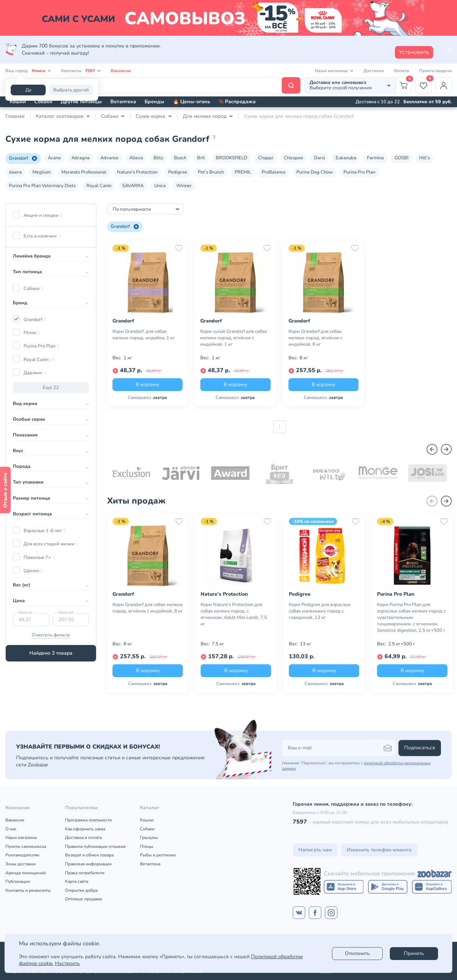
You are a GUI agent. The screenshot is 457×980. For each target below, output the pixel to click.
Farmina (375, 158)
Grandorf (23, 158)
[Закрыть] (450, 50)
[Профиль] (443, 85)
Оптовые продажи (84, 899)
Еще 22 (51, 387)
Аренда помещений (26, 873)
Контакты (81, 71)
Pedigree (178, 172)
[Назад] (432, 449)
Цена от (26, 612)
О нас (11, 829)
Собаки (43, 102)
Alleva (136, 158)
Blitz (158, 158)
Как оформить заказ (85, 829)
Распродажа (237, 102)
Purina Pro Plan (359, 172)
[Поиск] (183, 85)
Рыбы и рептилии (158, 855)
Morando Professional (84, 172)
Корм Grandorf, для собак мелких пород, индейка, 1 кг (144, 335)
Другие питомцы (81, 102)
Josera (15, 172)
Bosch (180, 158)
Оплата (401, 71)
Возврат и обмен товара (89, 855)
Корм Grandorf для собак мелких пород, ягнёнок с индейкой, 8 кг (315, 338)
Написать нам (315, 850)
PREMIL (243, 172)
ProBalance (274, 172)
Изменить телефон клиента (379, 850)
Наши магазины (21, 837)
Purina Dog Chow (315, 172)
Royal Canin (99, 186)
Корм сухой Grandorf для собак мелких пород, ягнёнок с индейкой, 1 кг (234, 338)
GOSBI (401, 158)
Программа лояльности (88, 820)
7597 (300, 822)
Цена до (66, 612)
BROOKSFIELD (232, 158)
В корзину (147, 384)
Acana (54, 158)
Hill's (425, 158)
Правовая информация (88, 864)
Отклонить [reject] (357, 953)
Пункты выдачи (435, 71)
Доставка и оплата (83, 837)
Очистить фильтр (51, 635)
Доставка (374, 71)
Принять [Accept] (414, 953)
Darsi (319, 158)
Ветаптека (123, 102)
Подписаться (420, 748)
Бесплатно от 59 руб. (428, 102)
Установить (414, 52)
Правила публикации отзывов (95, 846)
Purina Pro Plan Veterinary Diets (42, 186)
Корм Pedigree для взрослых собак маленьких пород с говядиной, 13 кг (320, 611)
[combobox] (145, 209)
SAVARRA (133, 186)
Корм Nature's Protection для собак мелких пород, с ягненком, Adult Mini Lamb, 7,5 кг (234, 614)
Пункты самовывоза (26, 846)
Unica (160, 186)
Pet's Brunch (211, 172)
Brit (201, 158)
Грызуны (149, 837)
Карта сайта (77, 881)
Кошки (18, 102)
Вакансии (121, 71)
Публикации (18, 881)
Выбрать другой (71, 90)
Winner (184, 186)
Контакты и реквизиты (28, 890)
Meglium (42, 172)
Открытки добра (81, 890)
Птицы (147, 846)
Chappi (266, 158)
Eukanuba (346, 158)
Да (28, 90)
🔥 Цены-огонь (192, 102)
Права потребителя (85, 873)
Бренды (154, 102)
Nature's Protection (137, 172)
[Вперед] (446, 449)
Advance (109, 158)
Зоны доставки (21, 864)
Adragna (81, 158)
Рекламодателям (22, 855)
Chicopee (293, 158)
